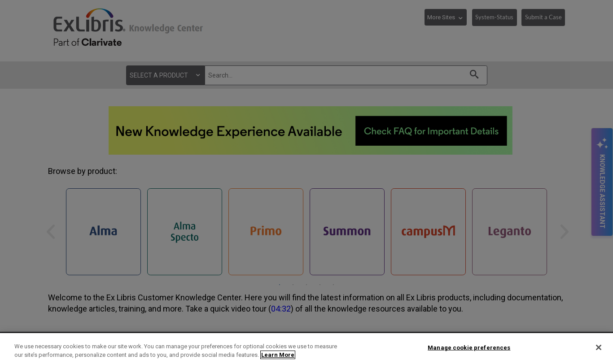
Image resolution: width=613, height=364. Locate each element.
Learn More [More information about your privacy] (278, 355)
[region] (306, 349)
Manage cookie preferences (469, 348)
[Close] (599, 347)
